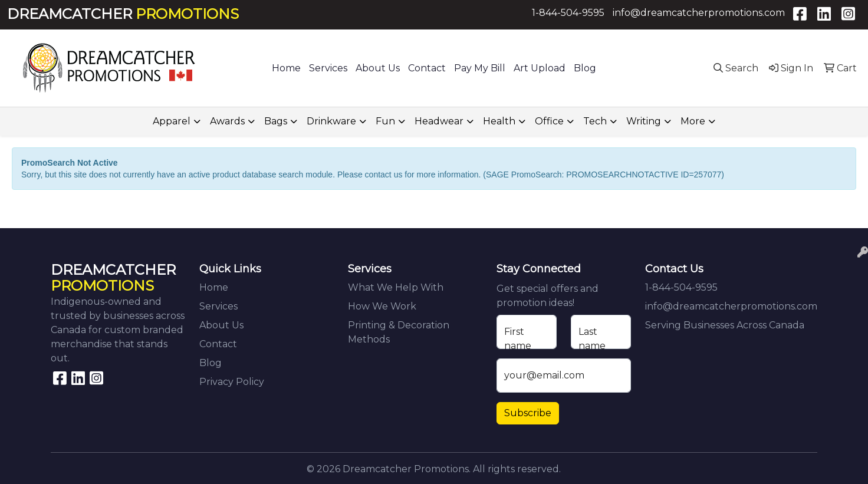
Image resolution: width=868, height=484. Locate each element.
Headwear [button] (439, 121)
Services (328, 68)
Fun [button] (385, 121)
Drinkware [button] (331, 121)
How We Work (382, 306)
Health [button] (499, 121)
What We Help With (396, 287)
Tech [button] (595, 121)
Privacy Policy (232, 382)
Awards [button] (227, 121)
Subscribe (528, 413)
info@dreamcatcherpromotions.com (699, 13)
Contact (427, 68)
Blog (585, 68)
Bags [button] (276, 121)
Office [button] (549, 121)
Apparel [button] (172, 121)
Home (286, 68)
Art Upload (540, 68)
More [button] (693, 121)
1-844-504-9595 (568, 13)
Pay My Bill (480, 68)
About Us (378, 68)
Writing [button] (644, 121)
